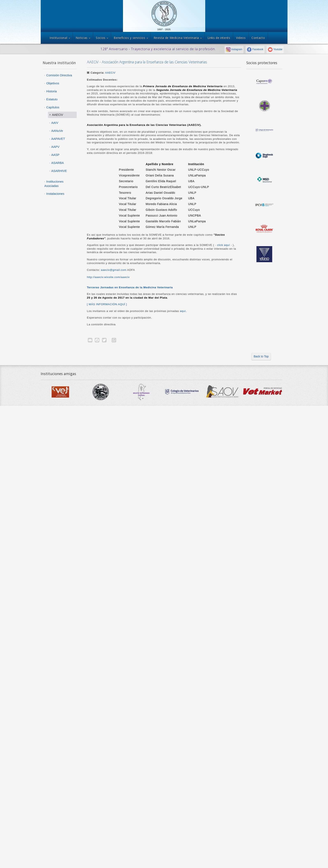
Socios (101, 38)
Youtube (275, 49)
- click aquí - (224, 245)
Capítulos (52, 107)
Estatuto (52, 99)
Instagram (234, 49)
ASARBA (57, 163)
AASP (55, 155)
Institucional (58, 38)
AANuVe (57, 131)
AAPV (55, 147)
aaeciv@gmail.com (114, 270)
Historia (51, 91)
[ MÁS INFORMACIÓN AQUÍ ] (107, 304)
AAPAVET (58, 139)
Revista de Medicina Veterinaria (176, 38)
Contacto (258, 38)
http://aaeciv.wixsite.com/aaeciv (108, 277)
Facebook (255, 49)
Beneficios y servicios (129, 38)
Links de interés (219, 38)
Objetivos (52, 83)
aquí (182, 311)
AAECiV (110, 73)
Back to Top (261, 356)
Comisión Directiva (59, 75)
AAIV (54, 123)
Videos (241, 38)
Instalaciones (55, 194)
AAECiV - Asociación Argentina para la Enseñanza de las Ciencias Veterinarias (147, 62)
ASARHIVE (59, 171)
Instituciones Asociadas (54, 184)
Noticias (82, 38)
